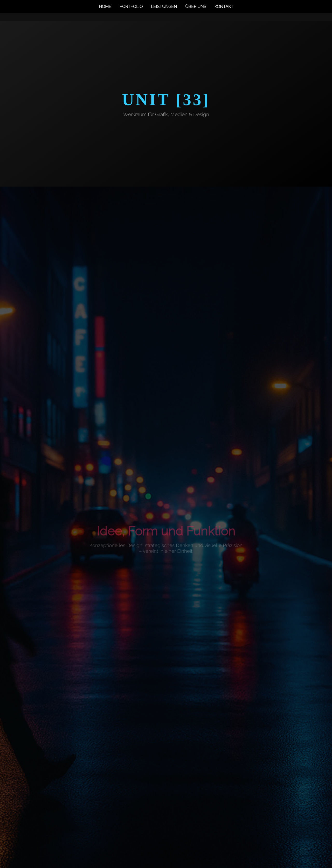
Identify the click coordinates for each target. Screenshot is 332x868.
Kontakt (224, 7)
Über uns (196, 7)
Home (105, 7)
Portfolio (131, 7)
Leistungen (164, 7)
